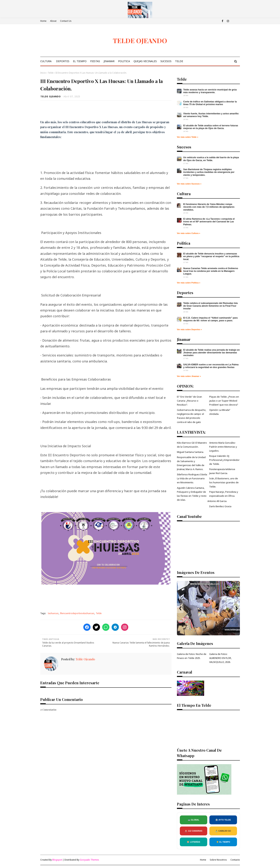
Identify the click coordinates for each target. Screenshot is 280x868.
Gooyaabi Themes (89, 860)
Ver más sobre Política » (189, 283)
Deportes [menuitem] (63, 61)
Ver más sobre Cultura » (189, 233)
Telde (51, 73)
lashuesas (53, 613)
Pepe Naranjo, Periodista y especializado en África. (224, 494)
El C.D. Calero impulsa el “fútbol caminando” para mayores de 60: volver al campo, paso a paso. (210, 319)
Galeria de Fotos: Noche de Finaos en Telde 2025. (192, 656)
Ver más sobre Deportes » (189, 329)
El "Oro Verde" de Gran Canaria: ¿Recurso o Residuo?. (189, 401)
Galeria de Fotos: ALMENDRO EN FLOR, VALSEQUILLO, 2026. (220, 658)
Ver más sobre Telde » (188, 137)
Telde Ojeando (51, 96)
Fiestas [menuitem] (95, 61)
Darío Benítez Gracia (220, 506)
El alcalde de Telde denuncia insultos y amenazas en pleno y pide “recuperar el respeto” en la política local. (211, 256)
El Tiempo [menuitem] (80, 61)
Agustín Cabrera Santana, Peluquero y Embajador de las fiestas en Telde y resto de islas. (192, 494)
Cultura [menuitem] (46, 61)
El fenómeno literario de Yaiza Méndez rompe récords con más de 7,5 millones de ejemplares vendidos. (209, 207)
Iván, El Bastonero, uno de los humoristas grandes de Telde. (224, 482)
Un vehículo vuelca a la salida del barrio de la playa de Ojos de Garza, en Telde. (211, 159)
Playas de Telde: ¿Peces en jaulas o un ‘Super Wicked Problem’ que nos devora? (224, 401)
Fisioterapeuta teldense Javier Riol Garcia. (222, 471)
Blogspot (57, 860)
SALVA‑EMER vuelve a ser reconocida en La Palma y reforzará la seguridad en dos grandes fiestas (211, 366)
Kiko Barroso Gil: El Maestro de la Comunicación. (192, 445)
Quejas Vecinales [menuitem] (145, 61)
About (53, 21)
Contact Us (66, 21)
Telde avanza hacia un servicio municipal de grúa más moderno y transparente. (210, 91)
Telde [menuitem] (179, 61)
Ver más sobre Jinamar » (189, 376)
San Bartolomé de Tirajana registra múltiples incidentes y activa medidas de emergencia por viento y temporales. (209, 172)
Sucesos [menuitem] (166, 61)
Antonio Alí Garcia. (217, 501)
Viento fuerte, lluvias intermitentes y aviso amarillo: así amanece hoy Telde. (211, 115)
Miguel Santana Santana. (190, 452)
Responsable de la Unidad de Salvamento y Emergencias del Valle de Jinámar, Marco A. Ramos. (191, 463)
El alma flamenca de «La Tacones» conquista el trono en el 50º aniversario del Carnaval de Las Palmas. (209, 222)
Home (43, 21)
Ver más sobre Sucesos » (189, 184)
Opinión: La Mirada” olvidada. (220, 412)
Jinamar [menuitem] (109, 61)
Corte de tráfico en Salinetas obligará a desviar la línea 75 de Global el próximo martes (210, 103)
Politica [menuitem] (124, 61)
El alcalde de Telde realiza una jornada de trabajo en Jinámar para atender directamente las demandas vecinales (211, 353)
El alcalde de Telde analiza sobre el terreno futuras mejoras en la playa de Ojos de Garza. (211, 127)
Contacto (235, 860)
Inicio (43, 73)
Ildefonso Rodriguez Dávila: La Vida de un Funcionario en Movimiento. (192, 478)
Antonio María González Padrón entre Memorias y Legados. (223, 447)
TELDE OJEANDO (140, 40)
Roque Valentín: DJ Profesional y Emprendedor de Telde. (224, 460)
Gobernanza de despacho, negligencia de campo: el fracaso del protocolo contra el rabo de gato (192, 416)
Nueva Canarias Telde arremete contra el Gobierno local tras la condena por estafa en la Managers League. (211, 271)
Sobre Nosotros (218, 860)
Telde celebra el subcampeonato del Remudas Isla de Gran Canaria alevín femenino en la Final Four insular (210, 306)
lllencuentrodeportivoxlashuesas (77, 613)
